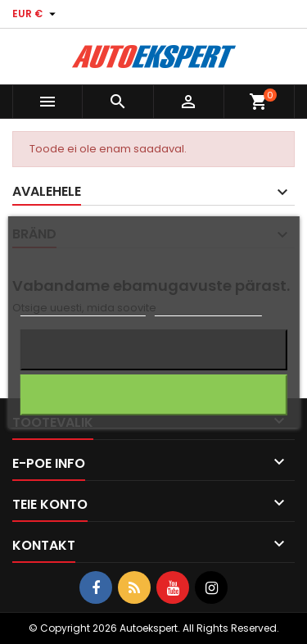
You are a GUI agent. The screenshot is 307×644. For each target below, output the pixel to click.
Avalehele (47, 191)
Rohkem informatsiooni (82, 308)
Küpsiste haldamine (208, 308)
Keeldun (154, 349)
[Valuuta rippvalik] (36, 14)
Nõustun (153, 395)
